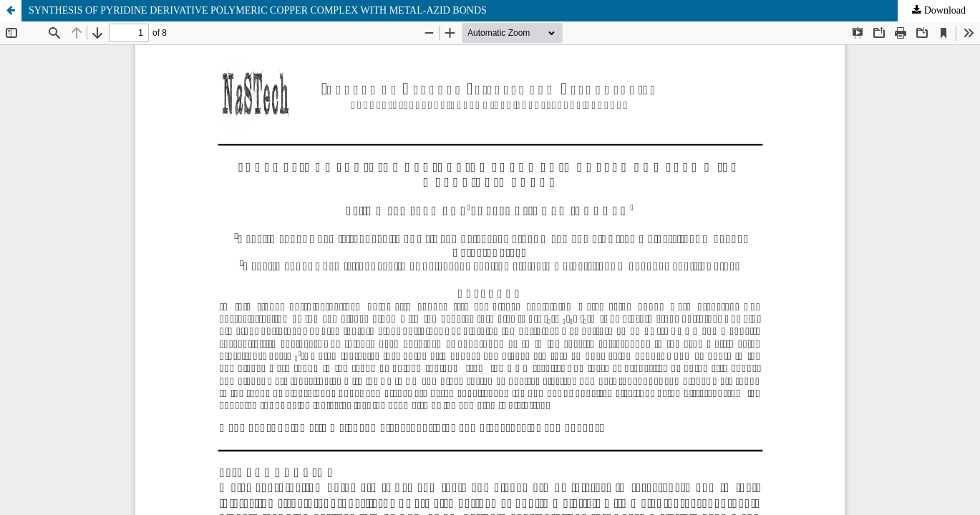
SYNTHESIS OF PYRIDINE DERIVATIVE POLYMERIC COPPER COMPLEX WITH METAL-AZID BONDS (258, 10)
